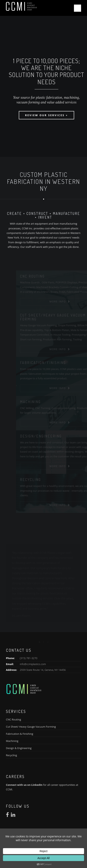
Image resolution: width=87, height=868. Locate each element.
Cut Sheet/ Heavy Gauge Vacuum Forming (31, 727)
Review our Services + (46, 115)
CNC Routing (13, 719)
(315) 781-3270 (29, 658)
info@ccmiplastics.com (33, 664)
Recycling (11, 755)
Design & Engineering (19, 748)
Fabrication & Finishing (20, 734)
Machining (12, 741)
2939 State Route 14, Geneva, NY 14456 (43, 670)
